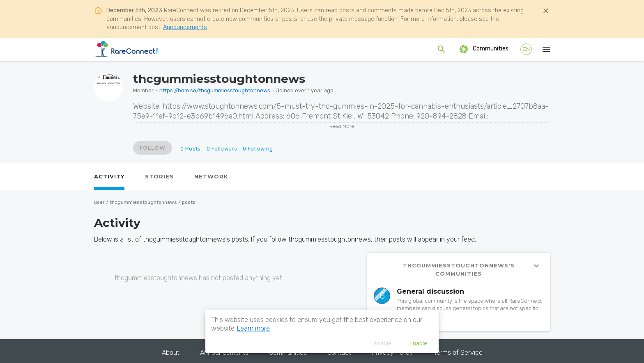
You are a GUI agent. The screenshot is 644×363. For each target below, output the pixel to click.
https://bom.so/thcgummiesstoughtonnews (215, 90)
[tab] (109, 177)
